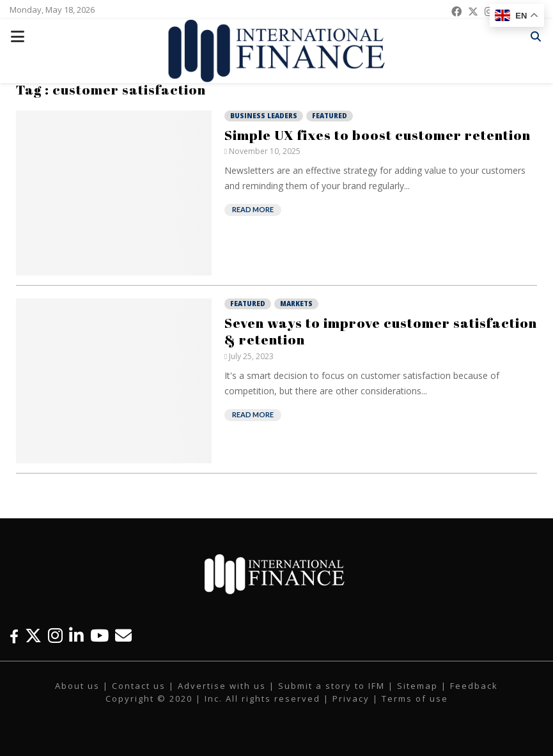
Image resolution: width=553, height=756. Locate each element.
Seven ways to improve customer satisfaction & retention (381, 331)
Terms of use (415, 698)
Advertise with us (222, 686)
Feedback (474, 686)
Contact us (139, 686)
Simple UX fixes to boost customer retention (378, 135)
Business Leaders (264, 116)
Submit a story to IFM (331, 686)
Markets (296, 304)
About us (77, 686)
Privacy (351, 698)
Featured (330, 116)
